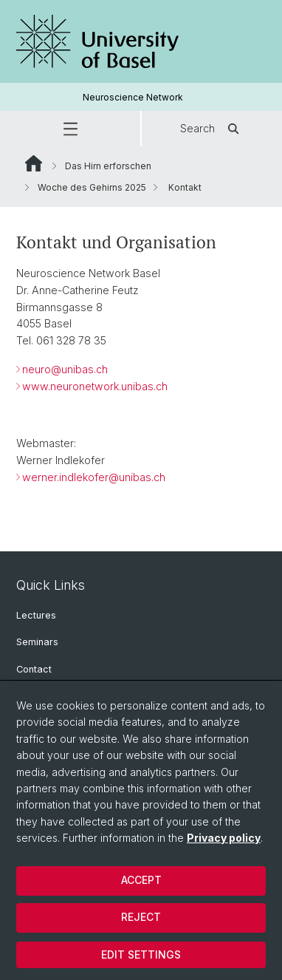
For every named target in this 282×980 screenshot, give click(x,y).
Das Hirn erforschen (108, 166)
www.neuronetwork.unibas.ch (95, 386)
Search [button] (212, 129)
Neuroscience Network (133, 97)
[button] (70, 129)
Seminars (37, 642)
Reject (141, 917)
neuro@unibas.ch (65, 369)
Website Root (34, 163)
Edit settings (141, 955)
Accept (141, 880)
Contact (34, 669)
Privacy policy (224, 838)
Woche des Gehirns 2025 (92, 187)
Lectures (36, 615)
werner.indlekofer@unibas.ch (94, 477)
